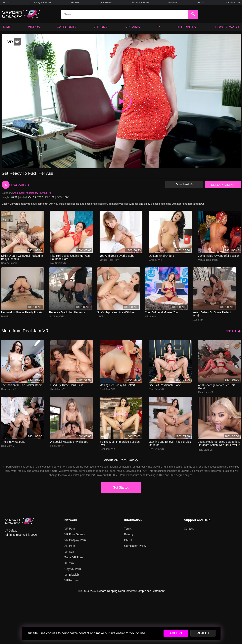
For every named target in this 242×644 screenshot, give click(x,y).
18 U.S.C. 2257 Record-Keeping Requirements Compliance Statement (121, 591)
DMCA (128, 540)
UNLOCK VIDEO (222, 185)
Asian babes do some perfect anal (212, 314)
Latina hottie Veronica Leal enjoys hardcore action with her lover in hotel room (219, 444)
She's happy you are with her (116, 312)
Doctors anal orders (161, 256)
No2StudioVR (58, 263)
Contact (189, 529)
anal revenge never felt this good (217, 387)
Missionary (32, 193)
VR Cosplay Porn (75, 540)
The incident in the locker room (22, 385)
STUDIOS (101, 27)
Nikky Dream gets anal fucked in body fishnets (22, 257)
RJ (5, 185)
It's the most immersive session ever (120, 443)
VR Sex (75, 2)
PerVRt (5, 316)
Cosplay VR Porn (41, 2)
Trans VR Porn (140, 2)
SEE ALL (233, 331)
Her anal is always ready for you (22, 312)
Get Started (121, 488)
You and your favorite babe (117, 256)
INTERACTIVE (188, 27)
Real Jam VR (20, 184)
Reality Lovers (9, 263)
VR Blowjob (105, 2)
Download (184, 184)
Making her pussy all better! (117, 385)
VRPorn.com (233, 2)
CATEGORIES (67, 27)
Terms (128, 529)
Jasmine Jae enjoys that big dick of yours (170, 443)
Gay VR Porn (73, 569)
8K (159, 27)
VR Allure (151, 316)
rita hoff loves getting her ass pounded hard (70, 257)
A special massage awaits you (69, 442)
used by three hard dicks (67, 385)
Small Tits (46, 193)
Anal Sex (19, 193)
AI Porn (173, 2)
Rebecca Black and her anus (67, 312)
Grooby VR (155, 260)
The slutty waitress (13, 442)
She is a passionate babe (165, 385)
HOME (6, 27)
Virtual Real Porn (109, 260)
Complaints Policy (135, 546)
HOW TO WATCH (228, 27)
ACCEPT (176, 633)
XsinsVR (198, 320)
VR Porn (6, 2)
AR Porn (201, 2)
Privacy (129, 534)
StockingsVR (57, 316)
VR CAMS (133, 27)
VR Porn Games (75, 534)
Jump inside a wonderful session (219, 256)
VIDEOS (34, 27)
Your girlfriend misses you (162, 312)
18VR (100, 316)
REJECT (203, 633)
